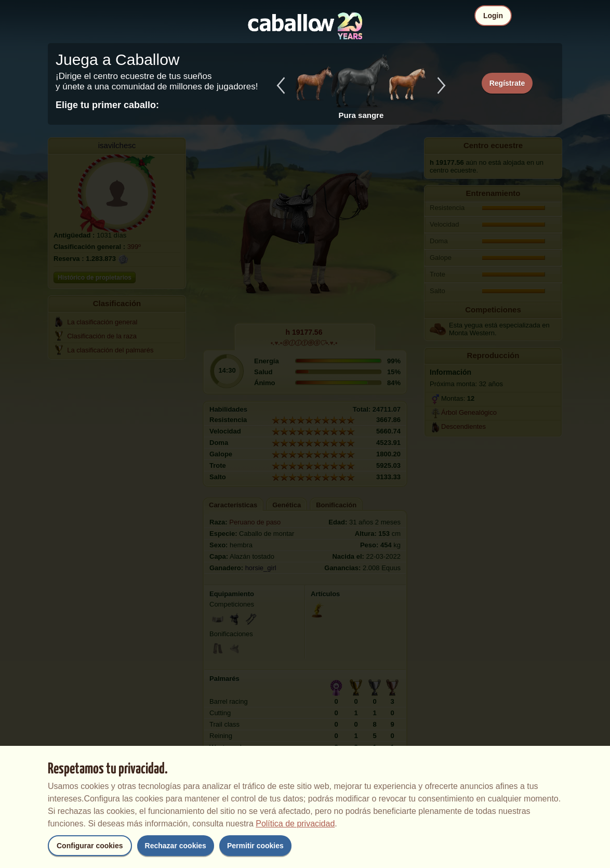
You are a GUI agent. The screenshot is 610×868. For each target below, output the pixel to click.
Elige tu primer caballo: (107, 105)
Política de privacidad (295, 824)
